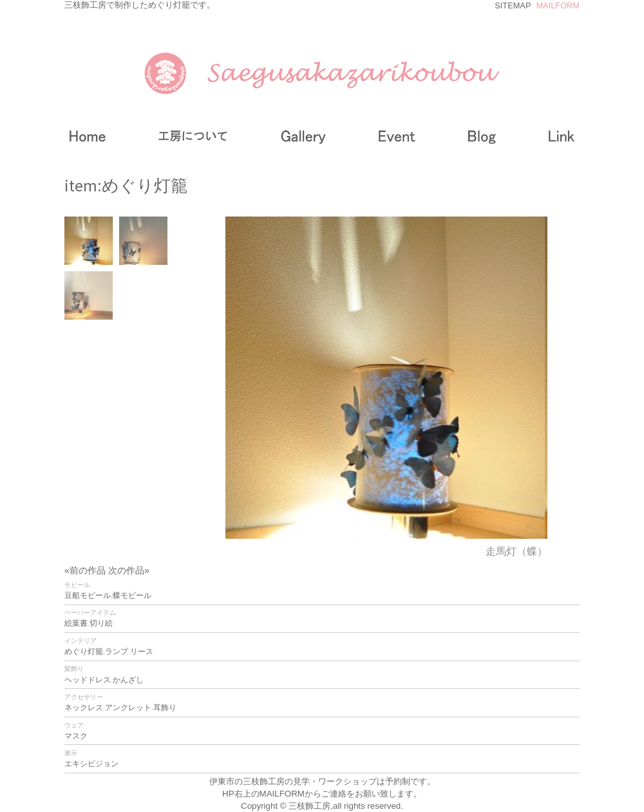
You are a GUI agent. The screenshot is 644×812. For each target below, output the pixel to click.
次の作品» (129, 570)
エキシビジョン (91, 764)
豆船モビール (88, 595)
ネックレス (84, 708)
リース (142, 652)
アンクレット (128, 708)
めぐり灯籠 (84, 652)
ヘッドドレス (88, 680)
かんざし (128, 680)
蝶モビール (132, 595)
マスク (76, 736)
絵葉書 (76, 623)
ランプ (117, 652)
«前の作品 (86, 570)
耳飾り (165, 708)
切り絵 (101, 623)
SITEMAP (513, 5)
